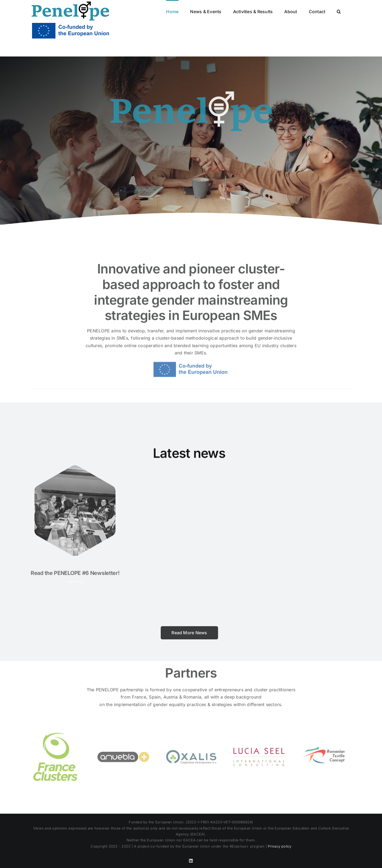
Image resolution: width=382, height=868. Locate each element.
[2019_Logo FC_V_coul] (55, 736)
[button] (339, 11)
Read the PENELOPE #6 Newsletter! (75, 571)
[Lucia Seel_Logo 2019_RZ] (259, 736)
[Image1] (75, 465)
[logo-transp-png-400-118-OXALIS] (191, 736)
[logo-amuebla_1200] (123, 736)
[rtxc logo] (327, 736)
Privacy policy (280, 846)
